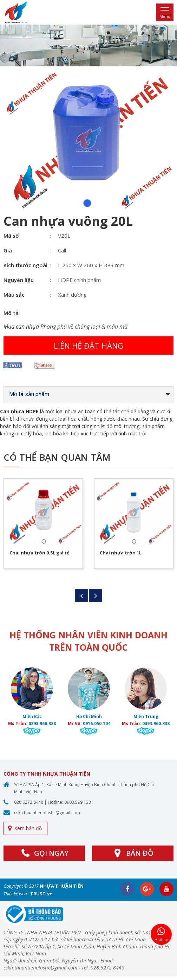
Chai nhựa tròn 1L (121, 553)
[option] (88, 45)
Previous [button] (81, 596)
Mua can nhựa (21, 327)
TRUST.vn (41, 894)
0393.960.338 (42, 724)
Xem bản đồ (28, 828)
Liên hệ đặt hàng (88, 346)
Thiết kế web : (16, 894)
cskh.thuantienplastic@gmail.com (47, 813)
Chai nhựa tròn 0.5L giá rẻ (40, 553)
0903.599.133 (78, 802)
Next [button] (96, 596)
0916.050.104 (97, 724)
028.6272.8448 (29, 802)
